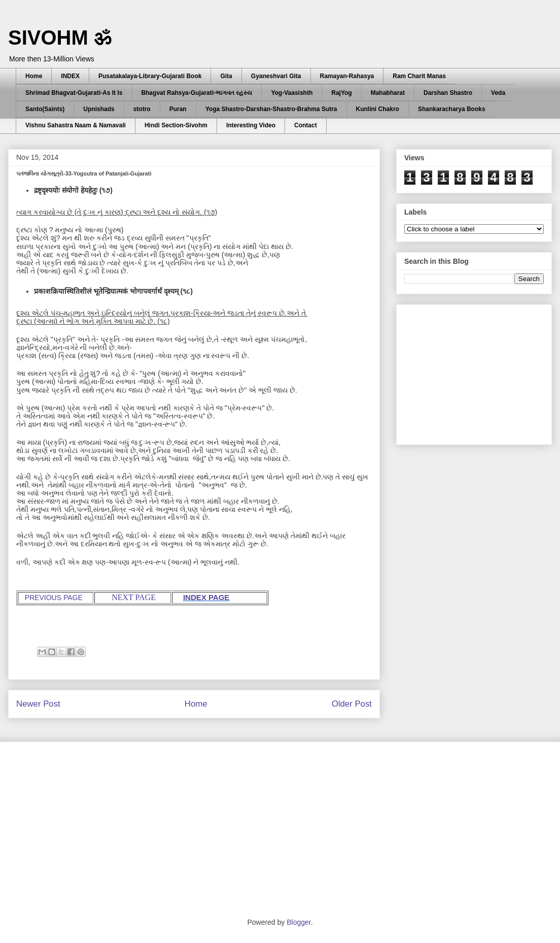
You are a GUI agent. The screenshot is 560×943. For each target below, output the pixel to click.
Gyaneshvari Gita (276, 76)
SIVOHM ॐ (60, 38)
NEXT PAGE (134, 597)
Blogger (299, 922)
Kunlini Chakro (378, 109)
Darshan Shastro (448, 93)
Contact (306, 125)
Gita (226, 76)
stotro (142, 109)
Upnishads (99, 109)
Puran (178, 109)
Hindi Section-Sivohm (176, 125)
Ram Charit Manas (419, 76)
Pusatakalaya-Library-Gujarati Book (150, 76)
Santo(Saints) (45, 109)
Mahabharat (388, 93)
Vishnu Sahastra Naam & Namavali (76, 125)
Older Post (352, 704)
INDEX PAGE (206, 597)
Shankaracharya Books (452, 109)
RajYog (341, 93)
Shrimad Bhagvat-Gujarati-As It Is (74, 93)
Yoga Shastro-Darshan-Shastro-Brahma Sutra (271, 109)
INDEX (70, 76)
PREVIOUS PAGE (54, 598)
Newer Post (38, 704)
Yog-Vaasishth (292, 93)
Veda (498, 93)
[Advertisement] (480, 372)
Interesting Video (251, 125)
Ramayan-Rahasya (347, 76)
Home (34, 76)
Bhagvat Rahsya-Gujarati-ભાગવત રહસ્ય (197, 93)
